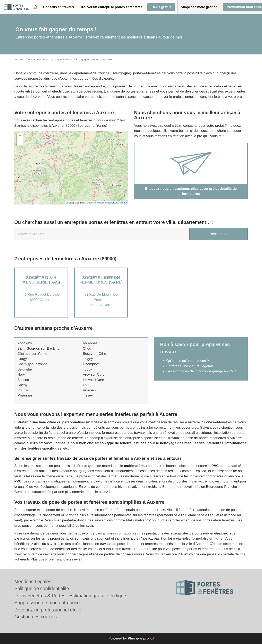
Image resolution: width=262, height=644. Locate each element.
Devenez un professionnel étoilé (48, 610)
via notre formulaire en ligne (199, 538)
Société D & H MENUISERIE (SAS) (41, 280)
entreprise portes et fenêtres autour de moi (82, 120)
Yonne (96, 59)
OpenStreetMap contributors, (102, 203)
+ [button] (20, 136)
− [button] (20, 142)
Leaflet (69, 203)
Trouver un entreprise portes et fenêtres (49, 59)
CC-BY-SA (122, 203)
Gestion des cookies (36, 617)
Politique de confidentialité (42, 589)
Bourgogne (82, 59)
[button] (59, 7)
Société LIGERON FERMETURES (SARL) (101, 280)
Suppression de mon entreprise (47, 603)
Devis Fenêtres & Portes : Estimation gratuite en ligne (70, 596)
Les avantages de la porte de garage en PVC (201, 371)
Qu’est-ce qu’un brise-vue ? (187, 361)
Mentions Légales (33, 582)
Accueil (19, 59)
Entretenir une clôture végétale (190, 366)
